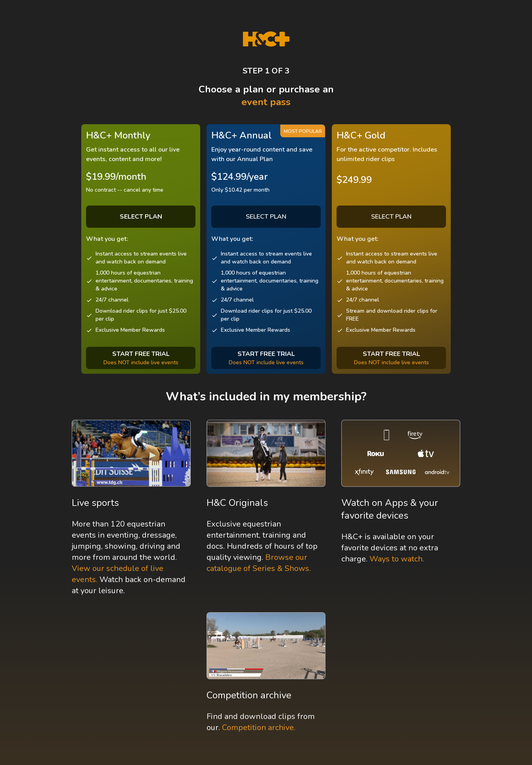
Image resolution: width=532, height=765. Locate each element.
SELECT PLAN (266, 217)
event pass (266, 102)
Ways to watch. (397, 559)
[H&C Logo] (266, 39)
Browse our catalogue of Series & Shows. (259, 563)
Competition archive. (259, 728)
